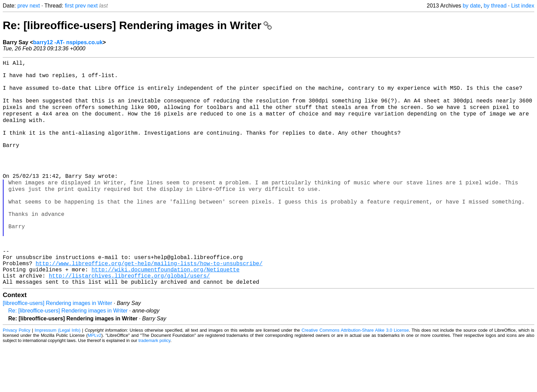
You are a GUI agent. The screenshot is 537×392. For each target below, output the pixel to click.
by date (472, 6)
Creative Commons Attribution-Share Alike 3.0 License (355, 376)
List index (523, 6)
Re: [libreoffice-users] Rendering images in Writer (137, 25)
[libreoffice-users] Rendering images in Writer (58, 349)
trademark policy (154, 387)
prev (23, 6)
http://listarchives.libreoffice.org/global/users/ (129, 320)
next (35, 6)
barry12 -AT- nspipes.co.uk (68, 42)
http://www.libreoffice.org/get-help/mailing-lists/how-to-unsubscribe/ (149, 305)
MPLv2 (95, 382)
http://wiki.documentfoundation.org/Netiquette (165, 313)
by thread (495, 6)
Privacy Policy (17, 376)
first (69, 6)
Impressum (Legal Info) (58, 376)
